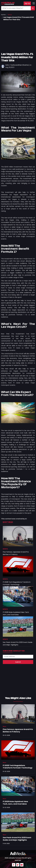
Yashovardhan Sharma (19, 65)
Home (3, 15)
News (10, 15)
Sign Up (27, 3)
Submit (18, 662)
